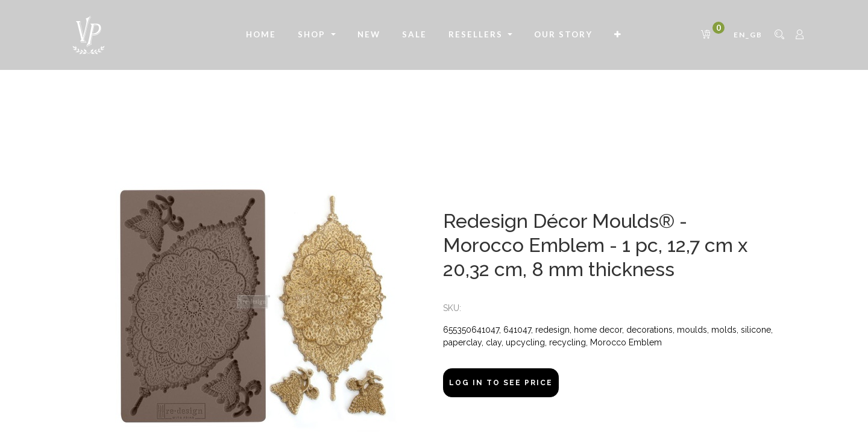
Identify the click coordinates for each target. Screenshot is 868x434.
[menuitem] (261, 35)
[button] (618, 35)
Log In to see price (501, 383)
